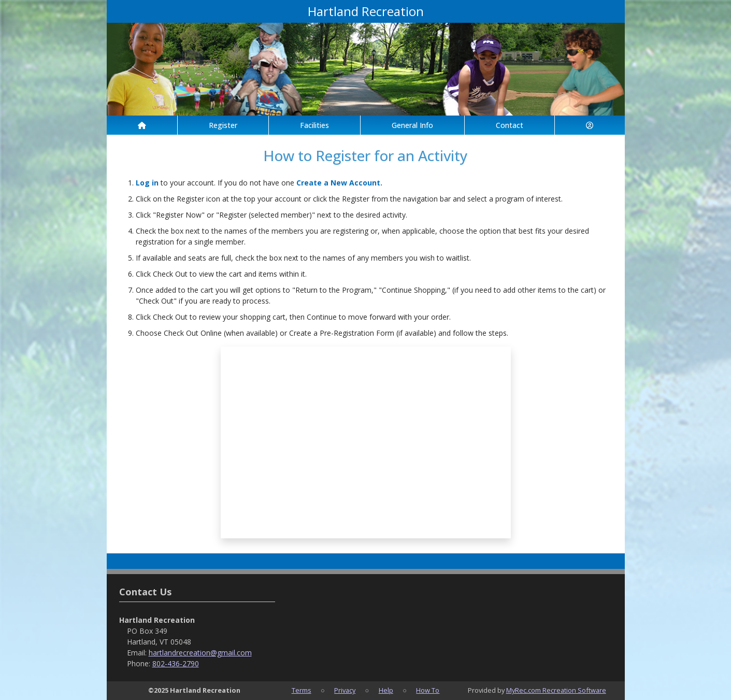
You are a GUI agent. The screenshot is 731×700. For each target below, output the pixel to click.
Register (223, 125)
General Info (412, 125)
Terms (302, 690)
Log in (147, 183)
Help (386, 690)
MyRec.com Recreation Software (556, 690)
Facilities (314, 125)
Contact (510, 125)
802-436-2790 (176, 663)
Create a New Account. (339, 183)
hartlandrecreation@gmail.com (200, 653)
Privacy (345, 690)
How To (428, 690)
